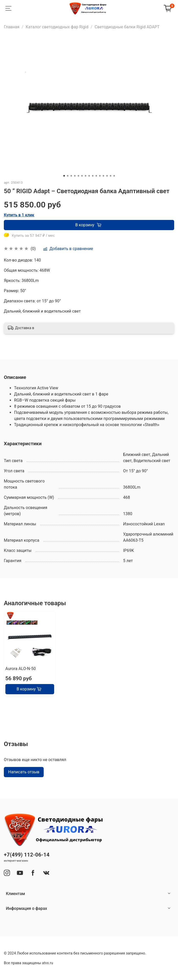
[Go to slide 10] (96, 176)
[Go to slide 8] (89, 176)
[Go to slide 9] (93, 176)
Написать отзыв (24, 772)
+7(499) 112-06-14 (27, 855)
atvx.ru (48, 963)
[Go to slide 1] (64, 176)
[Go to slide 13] (107, 176)
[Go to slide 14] (111, 176)
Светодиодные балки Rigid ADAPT (127, 27)
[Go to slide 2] (68, 176)
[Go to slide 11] (100, 176)
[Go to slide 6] (82, 176)
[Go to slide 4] (75, 176)
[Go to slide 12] (103, 176)
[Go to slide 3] (71, 176)
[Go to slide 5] (78, 176)
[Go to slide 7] (86, 176)
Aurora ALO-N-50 (21, 669)
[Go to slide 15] (114, 176)
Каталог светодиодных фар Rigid (57, 27)
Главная (12, 27)
